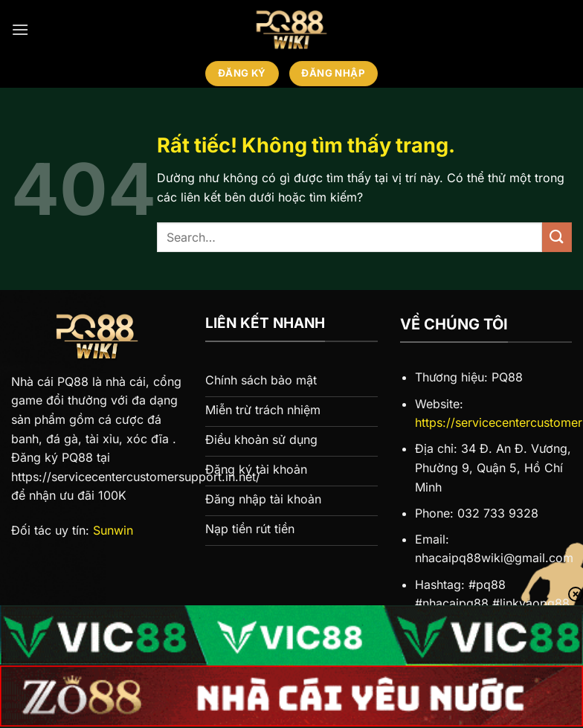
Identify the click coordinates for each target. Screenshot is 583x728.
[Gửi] (557, 237)
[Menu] (20, 29)
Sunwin (113, 530)
